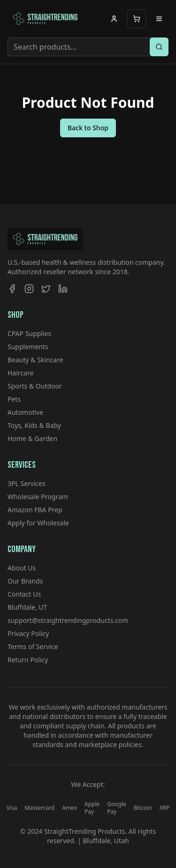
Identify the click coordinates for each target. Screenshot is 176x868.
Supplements (28, 347)
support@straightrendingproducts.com (68, 620)
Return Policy (28, 660)
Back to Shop (88, 128)
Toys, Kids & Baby (34, 425)
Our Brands (25, 581)
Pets (14, 399)
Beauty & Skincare (35, 360)
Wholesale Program (38, 497)
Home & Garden (32, 438)
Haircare (20, 373)
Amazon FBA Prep (35, 510)
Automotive (25, 412)
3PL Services (27, 483)
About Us (22, 568)
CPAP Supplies (29, 333)
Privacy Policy (28, 633)
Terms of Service (33, 647)
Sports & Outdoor (35, 386)
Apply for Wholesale (38, 523)
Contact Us (24, 594)
